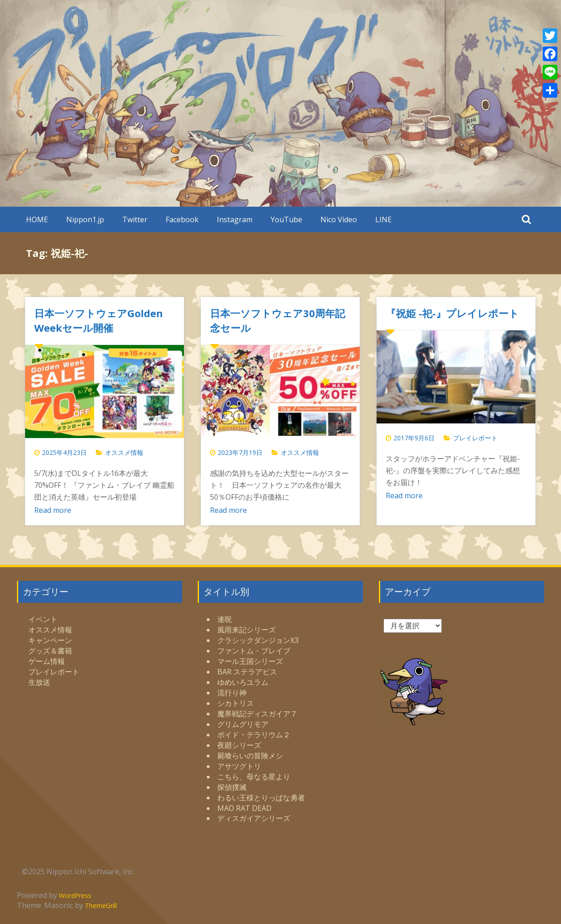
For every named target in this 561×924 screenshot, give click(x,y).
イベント (43, 619)
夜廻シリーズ (239, 745)
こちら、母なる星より (254, 777)
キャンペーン (50, 640)
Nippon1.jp (85, 219)
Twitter (135, 219)
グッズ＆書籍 (50, 651)
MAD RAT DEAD (244, 808)
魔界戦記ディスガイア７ (257, 714)
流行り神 (232, 693)
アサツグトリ (239, 766)
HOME (37, 219)
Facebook (182, 219)
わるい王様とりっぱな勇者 (261, 798)
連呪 (225, 619)
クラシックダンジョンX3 (258, 640)
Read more (53, 510)
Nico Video (339, 219)
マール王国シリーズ (250, 661)
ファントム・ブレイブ (254, 651)
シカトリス (236, 703)
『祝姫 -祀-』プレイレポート (452, 313)
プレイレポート (475, 438)
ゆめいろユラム (243, 682)
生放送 (39, 682)
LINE (383, 219)
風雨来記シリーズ (246, 630)
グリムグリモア (243, 724)
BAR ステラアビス (247, 672)
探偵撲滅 (232, 787)
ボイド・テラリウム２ (254, 735)
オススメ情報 (124, 452)
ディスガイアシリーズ (254, 818)
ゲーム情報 (47, 661)
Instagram (235, 219)
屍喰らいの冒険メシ (250, 756)
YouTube (286, 219)
